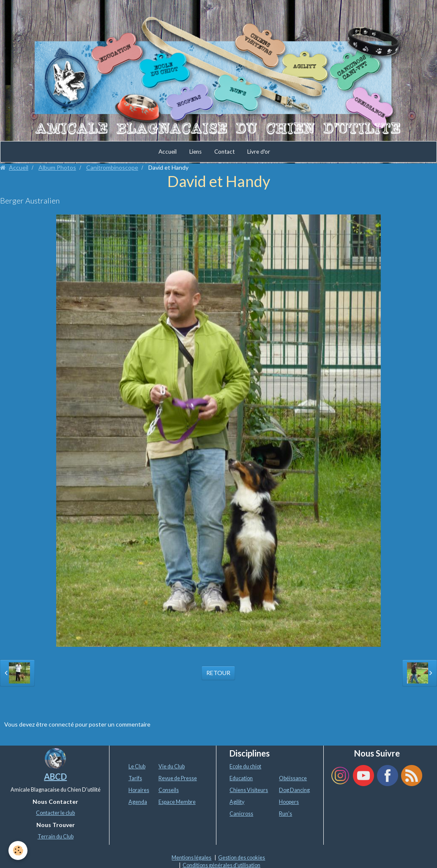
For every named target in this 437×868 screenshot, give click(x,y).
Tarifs (135, 778)
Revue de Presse (178, 778)
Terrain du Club (56, 837)
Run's (285, 814)
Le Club (137, 766)
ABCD (55, 776)
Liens (195, 152)
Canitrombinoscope (112, 167)
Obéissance (293, 778)
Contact (224, 152)
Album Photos (57, 167)
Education (241, 778)
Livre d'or (259, 152)
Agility (237, 802)
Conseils (169, 790)
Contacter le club (55, 813)
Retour (218, 673)
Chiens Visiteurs (249, 790)
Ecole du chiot (245, 766)
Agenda (138, 802)
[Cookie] (18, 850)
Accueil (168, 152)
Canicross (241, 814)
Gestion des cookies (242, 858)
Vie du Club (172, 766)
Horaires (139, 790)
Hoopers (289, 802)
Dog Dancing (294, 790)
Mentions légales (191, 858)
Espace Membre (177, 802)
